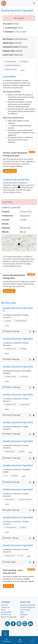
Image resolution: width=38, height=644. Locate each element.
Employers (24, 614)
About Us (5, 605)
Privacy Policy (6, 612)
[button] (30, 332)
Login (22, 617)
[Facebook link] (13, 624)
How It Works (25, 610)
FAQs (3, 610)
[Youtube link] (25, 624)
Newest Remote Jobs (28, 605)
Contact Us (5, 607)
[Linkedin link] (31, 624)
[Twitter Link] (7, 624)
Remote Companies (28, 607)
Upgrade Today (10, 171)
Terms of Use (6, 614)
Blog (22, 612)
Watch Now (8, 586)
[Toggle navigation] (34, 3)
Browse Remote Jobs (9, 617)
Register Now (9, 291)
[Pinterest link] (19, 624)
